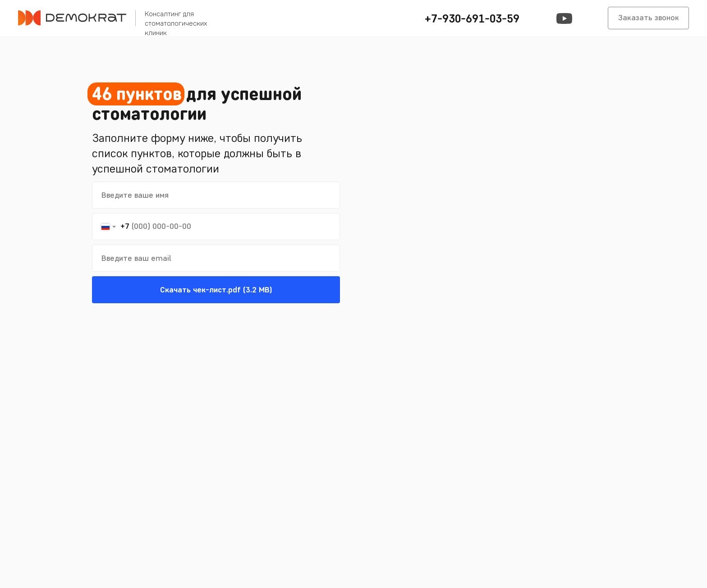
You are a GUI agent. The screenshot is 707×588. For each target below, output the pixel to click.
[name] (216, 195)
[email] (216, 258)
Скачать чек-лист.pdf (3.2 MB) (216, 290)
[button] (471, 18)
